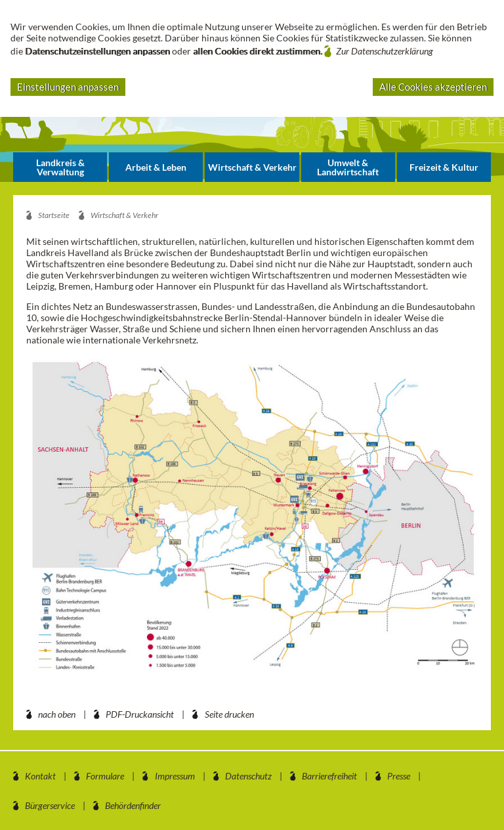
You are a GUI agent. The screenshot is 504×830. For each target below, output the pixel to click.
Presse (399, 776)
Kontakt (40, 776)
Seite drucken (229, 714)
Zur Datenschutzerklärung (385, 51)
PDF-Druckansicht (140, 714)
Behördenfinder (133, 805)
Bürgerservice (50, 805)
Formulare (105, 776)
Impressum (175, 776)
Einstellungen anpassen (68, 87)
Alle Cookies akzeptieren (433, 87)
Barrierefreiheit (329, 776)
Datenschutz (248, 776)
